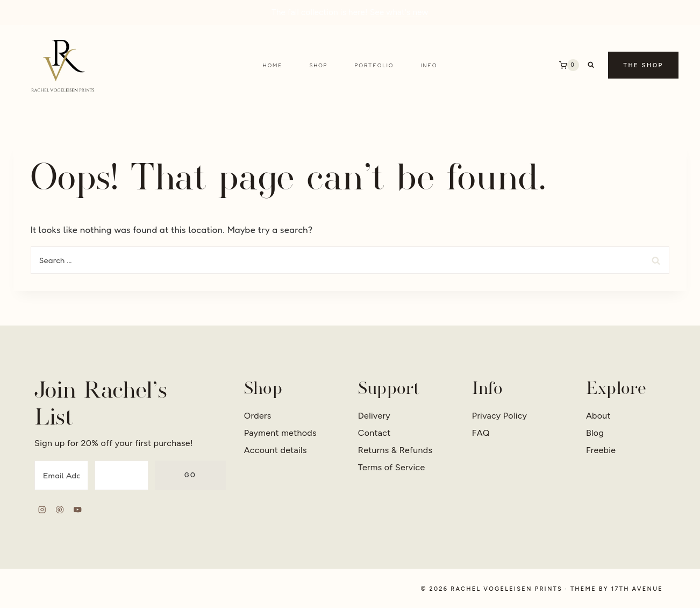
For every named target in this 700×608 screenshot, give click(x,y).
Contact (374, 433)
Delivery (374, 416)
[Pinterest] (60, 510)
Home (273, 65)
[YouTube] (78, 510)
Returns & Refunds (395, 450)
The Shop (643, 65)
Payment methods (280, 433)
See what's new (399, 12)
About (598, 416)
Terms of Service (392, 467)
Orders (258, 416)
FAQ (481, 433)
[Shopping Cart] (569, 65)
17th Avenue (637, 589)
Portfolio (374, 65)
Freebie (601, 450)
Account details (276, 450)
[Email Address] (61, 475)
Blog (595, 433)
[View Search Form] (591, 65)
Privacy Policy (499, 416)
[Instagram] (42, 510)
